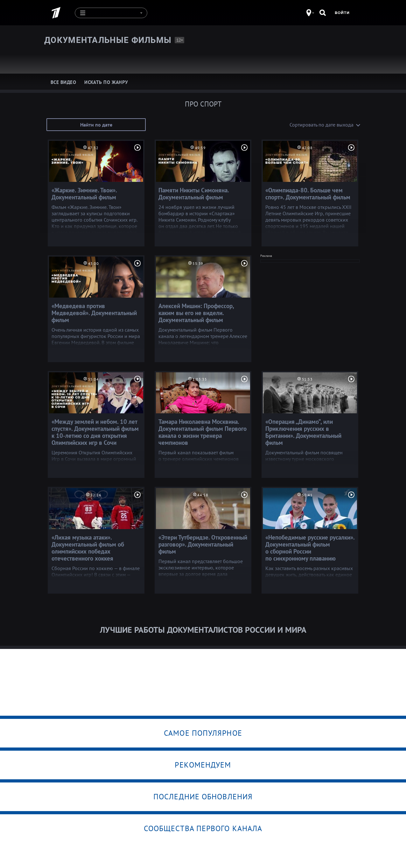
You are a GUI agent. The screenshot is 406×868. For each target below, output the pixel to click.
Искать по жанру (106, 82)
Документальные (108, 40)
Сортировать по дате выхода (322, 124)
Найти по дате (96, 124)
